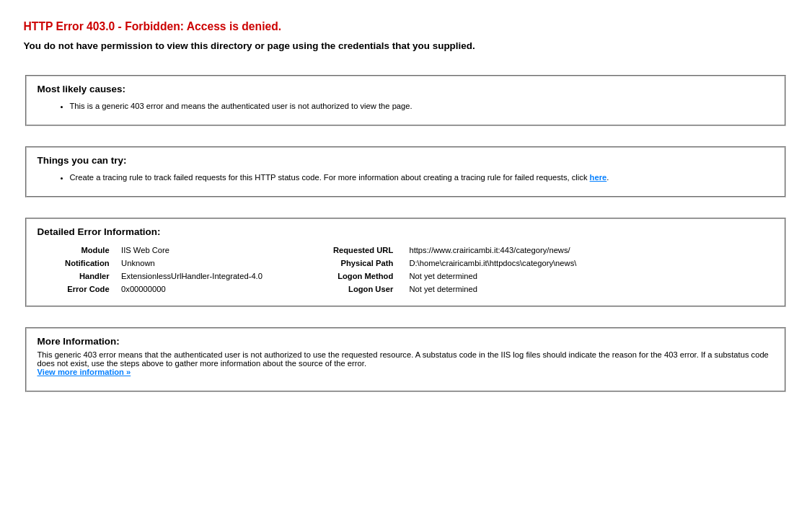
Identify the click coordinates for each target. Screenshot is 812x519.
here (599, 177)
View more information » (84, 372)
